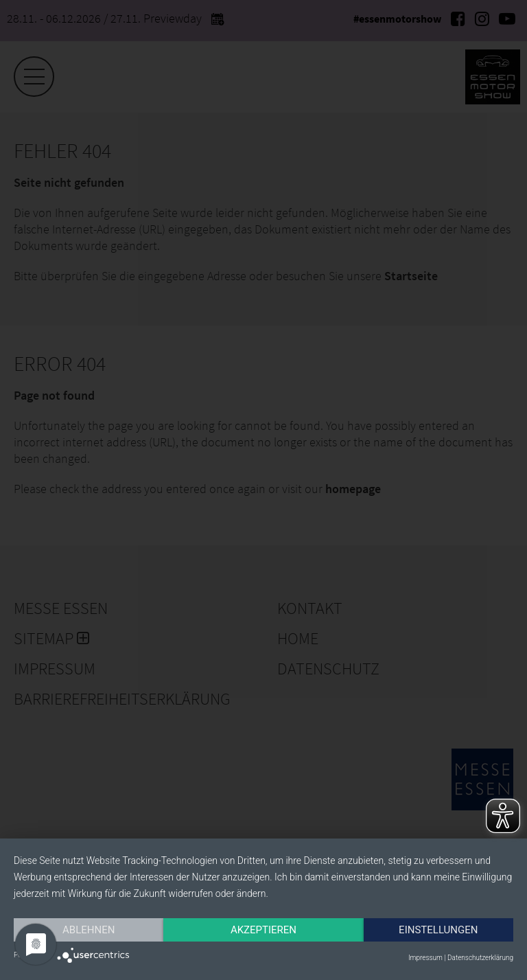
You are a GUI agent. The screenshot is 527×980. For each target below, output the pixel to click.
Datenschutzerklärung (480, 958)
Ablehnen (89, 930)
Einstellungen (438, 930)
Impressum (425, 958)
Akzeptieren (263, 930)
